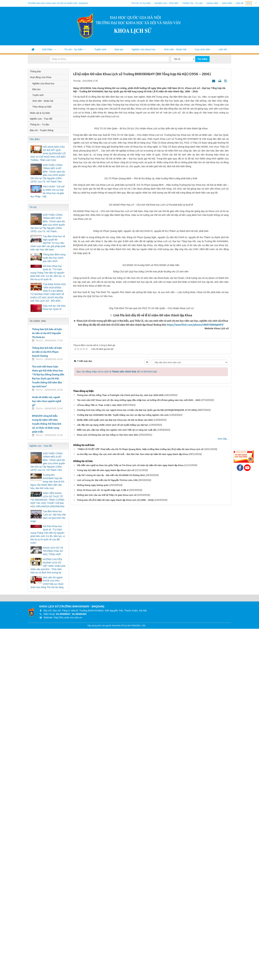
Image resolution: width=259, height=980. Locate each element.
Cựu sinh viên (202, 49)
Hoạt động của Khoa (41, 77)
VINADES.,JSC (139, 977)
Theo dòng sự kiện (42, 107)
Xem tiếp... (223, 877)
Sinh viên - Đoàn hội (175, 49)
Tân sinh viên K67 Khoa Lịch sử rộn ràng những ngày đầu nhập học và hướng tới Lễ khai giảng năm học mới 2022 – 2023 (139, 838)
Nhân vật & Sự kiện (40, 113)
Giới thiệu (47, 49)
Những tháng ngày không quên (93, 923)
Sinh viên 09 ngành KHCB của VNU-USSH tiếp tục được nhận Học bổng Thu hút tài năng (47, 582)
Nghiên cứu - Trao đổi (166, 3)
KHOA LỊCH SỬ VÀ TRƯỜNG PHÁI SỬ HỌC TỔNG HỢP (53, 551)
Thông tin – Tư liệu (192, 3)
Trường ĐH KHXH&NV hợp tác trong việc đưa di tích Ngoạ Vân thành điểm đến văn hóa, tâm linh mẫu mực (47, 482)
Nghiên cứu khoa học (144, 49)
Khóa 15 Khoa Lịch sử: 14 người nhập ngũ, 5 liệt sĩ (103, 928)
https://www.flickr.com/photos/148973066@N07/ (195, 763)
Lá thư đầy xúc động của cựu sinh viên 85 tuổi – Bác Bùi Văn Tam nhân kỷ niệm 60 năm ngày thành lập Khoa (132, 892)
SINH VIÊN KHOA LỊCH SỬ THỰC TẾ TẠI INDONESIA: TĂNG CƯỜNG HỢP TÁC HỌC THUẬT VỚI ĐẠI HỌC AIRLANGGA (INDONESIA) (47, 500)
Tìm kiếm (202, 59)
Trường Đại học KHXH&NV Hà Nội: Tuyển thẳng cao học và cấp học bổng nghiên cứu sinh (123, 853)
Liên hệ (240, 3)
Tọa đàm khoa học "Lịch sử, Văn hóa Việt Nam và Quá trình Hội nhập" (48, 516)
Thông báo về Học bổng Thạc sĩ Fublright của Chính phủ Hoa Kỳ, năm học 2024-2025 (120, 833)
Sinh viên (227, 3)
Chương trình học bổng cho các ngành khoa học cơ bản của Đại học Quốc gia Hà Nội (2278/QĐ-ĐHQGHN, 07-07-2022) (137, 848)
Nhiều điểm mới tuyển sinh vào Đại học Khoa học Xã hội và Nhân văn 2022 (115, 858)
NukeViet (116, 977)
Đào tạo (119, 49)
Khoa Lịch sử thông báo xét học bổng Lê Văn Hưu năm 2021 (108, 873)
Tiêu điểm (35, 139)
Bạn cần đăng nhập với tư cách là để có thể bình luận (117, 810)
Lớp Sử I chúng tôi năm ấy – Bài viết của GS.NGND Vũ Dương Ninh (111, 913)
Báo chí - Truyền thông (42, 130)
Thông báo (35, 71)
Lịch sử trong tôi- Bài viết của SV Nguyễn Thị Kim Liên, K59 (107, 918)
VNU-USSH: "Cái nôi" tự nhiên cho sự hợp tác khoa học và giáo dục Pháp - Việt (48, 192)
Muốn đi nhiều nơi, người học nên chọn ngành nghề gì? (47, 401)
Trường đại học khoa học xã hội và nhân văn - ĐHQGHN (58, 3)
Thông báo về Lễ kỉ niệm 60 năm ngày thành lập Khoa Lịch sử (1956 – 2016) (115, 938)
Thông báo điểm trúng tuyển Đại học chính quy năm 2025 (54, 258)
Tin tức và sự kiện (141, 3)
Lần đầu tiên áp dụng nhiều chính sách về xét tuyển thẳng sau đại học (113, 863)
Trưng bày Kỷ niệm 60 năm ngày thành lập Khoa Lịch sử (106, 908)
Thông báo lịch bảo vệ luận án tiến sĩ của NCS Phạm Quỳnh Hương (47, 352)
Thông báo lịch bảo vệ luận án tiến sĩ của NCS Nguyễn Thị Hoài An (47, 333)
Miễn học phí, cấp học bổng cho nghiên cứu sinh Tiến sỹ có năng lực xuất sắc (117, 868)
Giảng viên (212, 3)
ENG (249, 3)
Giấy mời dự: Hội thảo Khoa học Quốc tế (54, 307)
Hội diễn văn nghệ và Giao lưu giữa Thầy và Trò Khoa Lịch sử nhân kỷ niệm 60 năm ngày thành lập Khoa (130, 903)
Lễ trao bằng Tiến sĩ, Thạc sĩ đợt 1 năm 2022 (99, 843)
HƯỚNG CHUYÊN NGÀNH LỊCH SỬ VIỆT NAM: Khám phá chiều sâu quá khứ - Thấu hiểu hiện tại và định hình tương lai (48, 566)
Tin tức (33, 207)
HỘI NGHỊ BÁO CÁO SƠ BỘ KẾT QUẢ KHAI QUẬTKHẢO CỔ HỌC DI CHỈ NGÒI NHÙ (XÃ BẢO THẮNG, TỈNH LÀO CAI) (48, 153)
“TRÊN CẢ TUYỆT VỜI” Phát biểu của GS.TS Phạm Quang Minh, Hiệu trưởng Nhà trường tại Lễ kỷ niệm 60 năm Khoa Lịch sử (140, 887)
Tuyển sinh (100, 49)
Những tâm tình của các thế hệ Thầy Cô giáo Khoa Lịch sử (107, 933)
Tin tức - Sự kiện (73, 49)
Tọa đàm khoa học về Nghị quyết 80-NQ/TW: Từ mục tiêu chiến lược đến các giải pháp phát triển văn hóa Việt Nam (48, 243)
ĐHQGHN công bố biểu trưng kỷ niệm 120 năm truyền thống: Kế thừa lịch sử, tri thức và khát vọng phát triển (47, 424)
